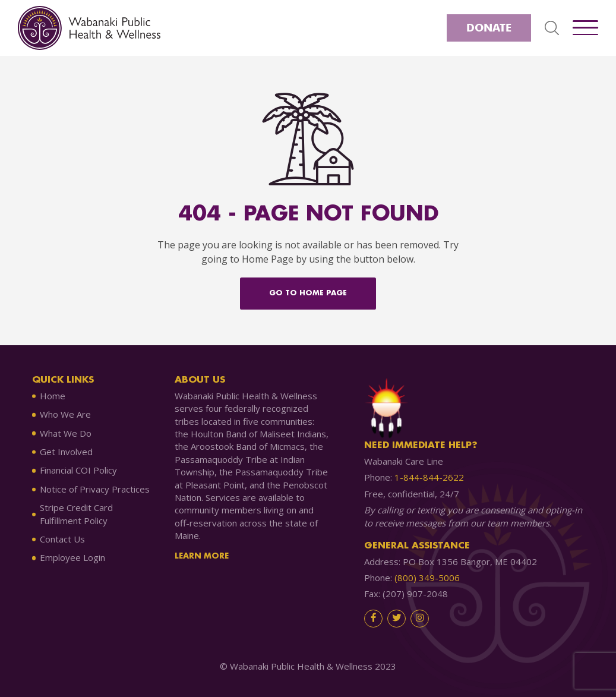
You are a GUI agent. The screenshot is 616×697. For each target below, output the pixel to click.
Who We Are (65, 414)
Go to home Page (308, 293)
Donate (489, 28)
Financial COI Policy (78, 470)
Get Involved (66, 452)
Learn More (202, 556)
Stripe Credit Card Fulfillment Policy (76, 514)
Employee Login (72, 557)
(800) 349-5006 (427, 578)
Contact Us (62, 539)
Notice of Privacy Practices (95, 489)
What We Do (66, 433)
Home (53, 396)
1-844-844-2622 (429, 477)
